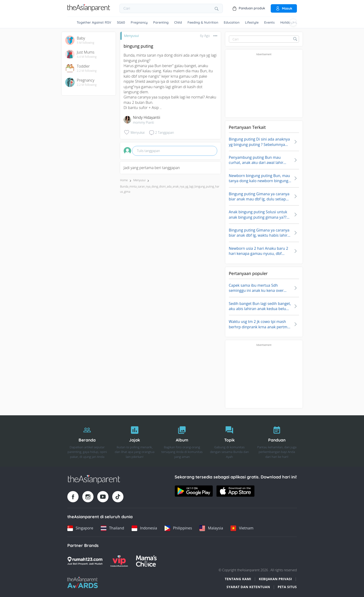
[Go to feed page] (89, 10)
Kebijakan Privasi (275, 579)
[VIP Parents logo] (119, 561)
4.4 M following (87, 57)
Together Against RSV (94, 22)
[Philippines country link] (178, 528)
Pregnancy (139, 22)
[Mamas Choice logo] (146, 561)
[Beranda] (87, 441)
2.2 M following (87, 71)
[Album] (182, 441)
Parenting (161, 22)
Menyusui (132, 36)
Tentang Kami (238, 579)
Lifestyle (252, 22)
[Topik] (229, 441)
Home (124, 180)
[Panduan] (277, 441)
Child (178, 22)
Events (269, 22)
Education (232, 22)
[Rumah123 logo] (85, 561)
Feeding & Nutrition (203, 22)
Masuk (284, 8)
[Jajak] (135, 441)
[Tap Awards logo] (83, 583)
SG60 (121, 22)
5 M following (86, 43)
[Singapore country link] (80, 528)
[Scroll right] (293, 22)
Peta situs (287, 587)
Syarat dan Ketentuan (248, 587)
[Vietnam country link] (242, 528)
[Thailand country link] (112, 528)
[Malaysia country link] (211, 528)
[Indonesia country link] (144, 528)
